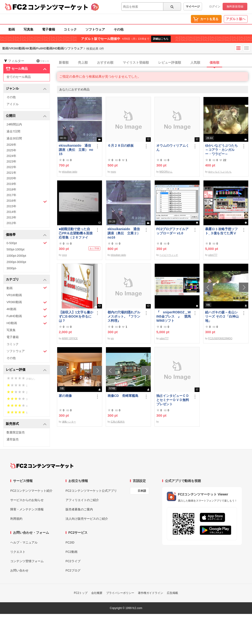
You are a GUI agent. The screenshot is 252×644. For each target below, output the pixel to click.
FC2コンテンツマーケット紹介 (31, 491)
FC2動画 (72, 552)
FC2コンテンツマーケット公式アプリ (91, 491)
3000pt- (12, 268)
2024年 (11, 156)
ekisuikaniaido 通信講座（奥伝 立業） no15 (76, 150)
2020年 (11, 178)
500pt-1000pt (16, 249)
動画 (12, 29)
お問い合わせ (19, 570)
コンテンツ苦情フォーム (27, 561)
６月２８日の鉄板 (121, 145)
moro (113, 172)
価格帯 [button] (26, 235)
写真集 (28, 29)
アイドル (13, 104)
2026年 (11, 145)
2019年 (11, 184)
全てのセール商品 (19, 77)
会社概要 (97, 593)
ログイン (215, 7)
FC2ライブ (73, 561)
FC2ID (70, 542)
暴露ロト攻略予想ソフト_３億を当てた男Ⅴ (221, 231)
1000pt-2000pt (16, 256)
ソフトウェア (95, 29)
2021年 (11, 173)
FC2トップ (81, 593)
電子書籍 (49, 29)
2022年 (11, 167)
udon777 (213, 255)
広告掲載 (172, 593)
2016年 (27, 201)
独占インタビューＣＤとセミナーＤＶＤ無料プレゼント (173, 400)
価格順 (214, 62)
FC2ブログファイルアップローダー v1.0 (172, 231)
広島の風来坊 (118, 422)
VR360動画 (27, 302)
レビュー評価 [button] (26, 370)
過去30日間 (14, 138)
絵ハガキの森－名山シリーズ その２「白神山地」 (222, 316)
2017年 (11, 195)
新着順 (64, 62)
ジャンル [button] (26, 89)
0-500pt (27, 243)
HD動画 (27, 323)
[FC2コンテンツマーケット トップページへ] (42, 466)
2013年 (11, 217)
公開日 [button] (26, 116)
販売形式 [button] (26, 424)
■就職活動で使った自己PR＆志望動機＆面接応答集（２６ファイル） (76, 233)
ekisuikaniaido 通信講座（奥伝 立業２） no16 (124, 233)
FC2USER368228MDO (220, 338)
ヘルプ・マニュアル (24, 542)
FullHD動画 (27, 316)
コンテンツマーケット (58, 7)
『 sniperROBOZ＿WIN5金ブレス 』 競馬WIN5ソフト (174, 316)
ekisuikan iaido (70, 172)
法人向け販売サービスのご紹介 (87, 519)
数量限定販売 (16, 432)
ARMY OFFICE (70, 338)
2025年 (11, 150)
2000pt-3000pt (16, 262)
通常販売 (13, 439)
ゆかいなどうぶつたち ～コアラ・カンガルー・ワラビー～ (222, 150)
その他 (119, 29)
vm (112, 338)
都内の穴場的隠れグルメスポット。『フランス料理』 (124, 316)
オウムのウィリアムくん (173, 148)
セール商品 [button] (26, 69)
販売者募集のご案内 (79, 509)
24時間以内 (14, 124)
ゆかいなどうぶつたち (220, 172)
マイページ (193, 7)
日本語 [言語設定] (142, 491)
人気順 (195, 62)
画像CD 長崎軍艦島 (123, 396)
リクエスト (18, 552)
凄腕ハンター (69, 422)
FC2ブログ (73, 570)
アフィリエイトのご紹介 (82, 500)
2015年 (11, 206)
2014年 (11, 212)
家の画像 (65, 396)
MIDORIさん (166, 172)
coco (64, 255)
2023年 (11, 161)
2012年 (11, 223)
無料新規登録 (235, 7)
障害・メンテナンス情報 (27, 509)
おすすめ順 (105, 62)
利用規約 (16, 519)
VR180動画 (14, 295)
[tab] (154, 63)
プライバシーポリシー (120, 593)
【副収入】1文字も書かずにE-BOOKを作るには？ (76, 316)
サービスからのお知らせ (27, 500)
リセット (43, 61)
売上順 (83, 62)
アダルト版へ (236, 19)
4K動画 (27, 309)
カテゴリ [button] (26, 280)
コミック (70, 29)
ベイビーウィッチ (169, 255)
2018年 (11, 189)
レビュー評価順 (170, 62)
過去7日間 (13, 131)
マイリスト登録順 (136, 62)
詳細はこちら (161, 39)
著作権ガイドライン (150, 593)
